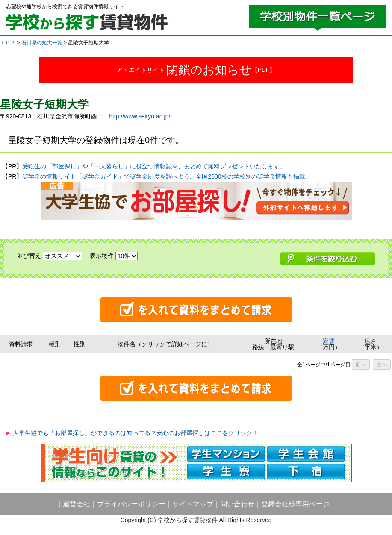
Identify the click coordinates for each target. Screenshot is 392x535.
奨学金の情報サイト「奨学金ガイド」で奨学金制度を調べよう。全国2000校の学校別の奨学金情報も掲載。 (167, 176)
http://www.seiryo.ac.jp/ (140, 116)
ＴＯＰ (8, 43)
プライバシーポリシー (131, 504)
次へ (382, 364)
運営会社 (77, 504)
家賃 (329, 341)
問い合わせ (237, 504)
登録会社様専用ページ (295, 504)
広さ (371, 341)
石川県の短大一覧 (42, 43)
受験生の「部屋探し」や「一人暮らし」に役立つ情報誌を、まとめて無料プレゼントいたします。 (154, 166)
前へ (361, 364)
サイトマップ (193, 504)
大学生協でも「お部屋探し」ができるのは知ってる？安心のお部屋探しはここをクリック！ (136, 433)
